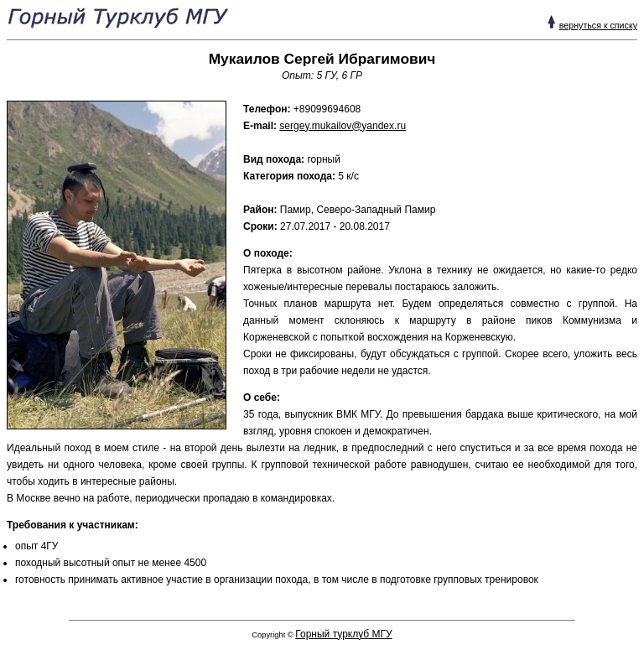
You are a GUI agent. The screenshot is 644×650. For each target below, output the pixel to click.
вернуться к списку (598, 25)
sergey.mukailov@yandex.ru (343, 126)
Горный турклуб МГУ (343, 634)
